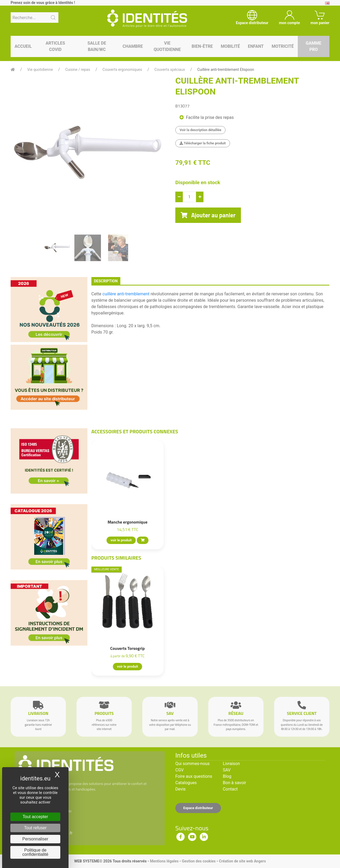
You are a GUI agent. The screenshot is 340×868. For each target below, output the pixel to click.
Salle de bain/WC (97, 46)
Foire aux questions (194, 776)
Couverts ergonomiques (122, 70)
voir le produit (121, 540)
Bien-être (202, 46)
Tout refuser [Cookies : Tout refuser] (35, 828)
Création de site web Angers (242, 861)
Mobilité (230, 46)
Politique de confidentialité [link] (35, 852)
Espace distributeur (198, 808)
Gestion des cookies (199, 861)
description (106, 281)
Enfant (256, 46)
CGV (180, 770)
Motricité (283, 46)
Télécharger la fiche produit (203, 143)
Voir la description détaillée (200, 130)
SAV (227, 770)
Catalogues (186, 783)
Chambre (133, 46)
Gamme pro (314, 46)
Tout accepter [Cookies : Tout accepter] (35, 817)
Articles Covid (55, 46)
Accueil (23, 46)
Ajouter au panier (208, 215)
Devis (180, 789)
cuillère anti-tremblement (126, 294)
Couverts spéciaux (170, 70)
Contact (230, 789)
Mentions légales (164, 861)
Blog (227, 776)
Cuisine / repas (78, 70)
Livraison (231, 764)
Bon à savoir (234, 783)
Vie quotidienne (167, 46)
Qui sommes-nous (192, 764)
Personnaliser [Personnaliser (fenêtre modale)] (35, 839)
